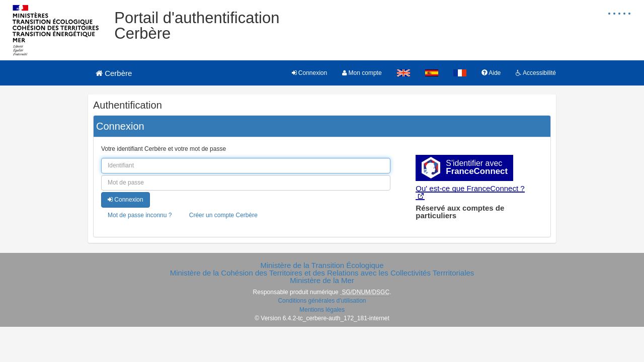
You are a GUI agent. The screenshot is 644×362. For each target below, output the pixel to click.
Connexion (310, 73)
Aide (491, 73)
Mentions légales (322, 310)
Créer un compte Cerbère (223, 215)
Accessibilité (536, 73)
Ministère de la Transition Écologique (322, 265)
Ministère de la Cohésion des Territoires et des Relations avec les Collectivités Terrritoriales (322, 273)
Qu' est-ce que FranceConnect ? (470, 188)
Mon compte (362, 73)
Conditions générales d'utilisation (322, 301)
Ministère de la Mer (322, 280)
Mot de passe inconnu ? (140, 215)
